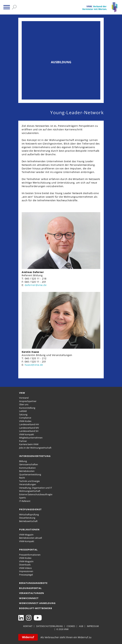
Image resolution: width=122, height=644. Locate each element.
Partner (23, 441)
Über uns (24, 404)
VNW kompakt (27, 434)
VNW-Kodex (25, 421)
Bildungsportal (30, 588)
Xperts (22, 498)
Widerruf (28, 637)
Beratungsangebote (33, 583)
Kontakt (28, 626)
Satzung (23, 414)
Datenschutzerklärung (50, 626)
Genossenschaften (29, 464)
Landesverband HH (29, 424)
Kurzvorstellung (27, 408)
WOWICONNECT (29, 598)
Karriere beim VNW (29, 444)
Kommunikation (27, 468)
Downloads (25, 565)
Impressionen (26, 571)
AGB (81, 626)
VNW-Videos (25, 568)
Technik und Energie (29, 481)
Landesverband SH (29, 431)
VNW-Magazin (26, 535)
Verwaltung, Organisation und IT (36, 488)
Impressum (93, 626)
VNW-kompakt (27, 541)
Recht (22, 478)
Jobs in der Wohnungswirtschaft (35, 448)
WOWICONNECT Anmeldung (37, 603)
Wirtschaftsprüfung (29, 514)
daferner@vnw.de (36, 285)
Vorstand (24, 398)
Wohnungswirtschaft (30, 491)
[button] (7, 7)
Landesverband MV (29, 428)
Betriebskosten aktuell (30, 538)
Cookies (71, 626)
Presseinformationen (30, 555)
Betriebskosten (27, 471)
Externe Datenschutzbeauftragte (36, 494)
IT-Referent (25, 501)
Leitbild (23, 411)
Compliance (25, 418)
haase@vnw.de (34, 365)
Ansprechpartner (28, 401)
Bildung (23, 461)
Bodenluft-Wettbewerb (36, 608)
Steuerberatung (27, 518)
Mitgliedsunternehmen (31, 438)
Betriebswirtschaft (28, 521)
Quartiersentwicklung (30, 474)
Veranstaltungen (28, 484)
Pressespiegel (26, 575)
